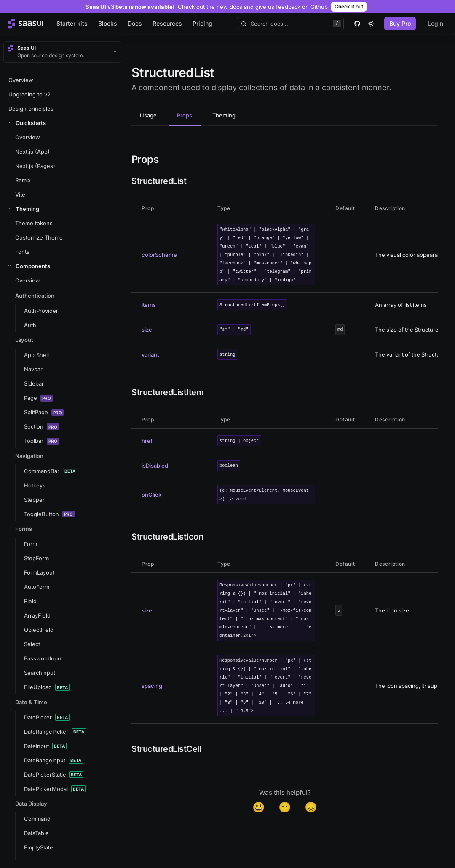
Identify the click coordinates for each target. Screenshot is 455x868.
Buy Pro (400, 23)
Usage (148, 115)
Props (185, 115)
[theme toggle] (371, 24)
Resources (167, 23)
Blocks (108, 23)
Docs (135, 23)
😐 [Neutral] (285, 807)
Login (435, 23)
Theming (224, 115)
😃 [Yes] (259, 807)
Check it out (349, 7)
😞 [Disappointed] (311, 807)
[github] (357, 24)
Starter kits (72, 23)
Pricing (202, 23)
